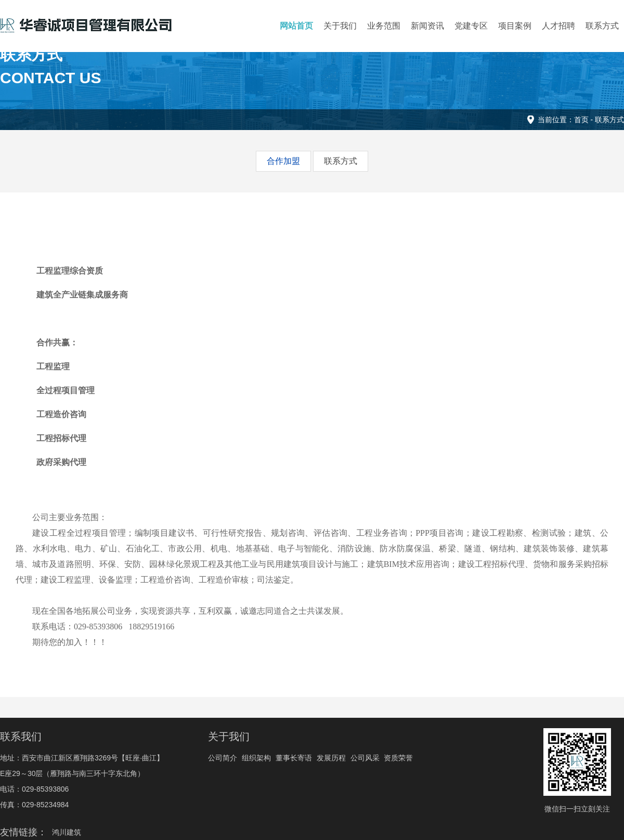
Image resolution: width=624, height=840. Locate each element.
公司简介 (223, 758)
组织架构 (256, 758)
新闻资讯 (427, 26)
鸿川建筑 (67, 832)
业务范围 (384, 26)
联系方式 (602, 26)
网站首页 (296, 26)
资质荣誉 (398, 758)
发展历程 (331, 758)
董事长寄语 (294, 758)
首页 (581, 120)
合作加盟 (283, 161)
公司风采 (365, 758)
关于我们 (340, 26)
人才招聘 (558, 26)
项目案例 (515, 26)
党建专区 (471, 26)
